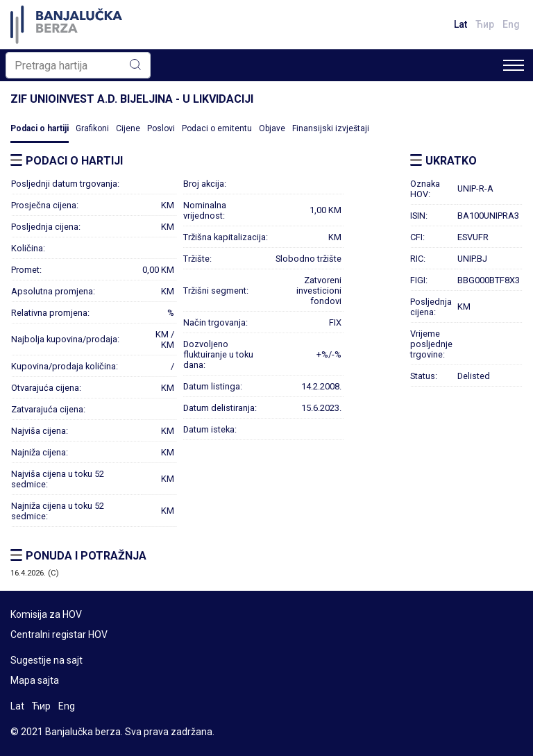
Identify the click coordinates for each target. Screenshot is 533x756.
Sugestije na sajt (46, 660)
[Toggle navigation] (514, 65)
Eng (511, 24)
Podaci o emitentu (217, 128)
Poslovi (161, 128)
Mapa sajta (35, 680)
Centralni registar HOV (59, 635)
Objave (272, 128)
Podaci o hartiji (40, 128)
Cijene (128, 128)
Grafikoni (92, 128)
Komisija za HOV (46, 614)
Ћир (485, 24)
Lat (460, 24)
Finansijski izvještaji (331, 128)
